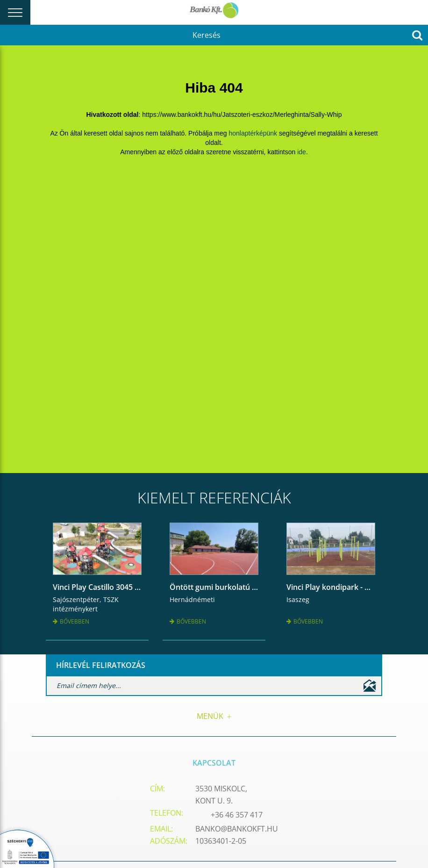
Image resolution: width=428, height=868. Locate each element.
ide (302, 152)
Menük (214, 716)
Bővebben (71, 621)
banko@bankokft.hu (237, 829)
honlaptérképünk (253, 133)
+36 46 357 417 (237, 815)
